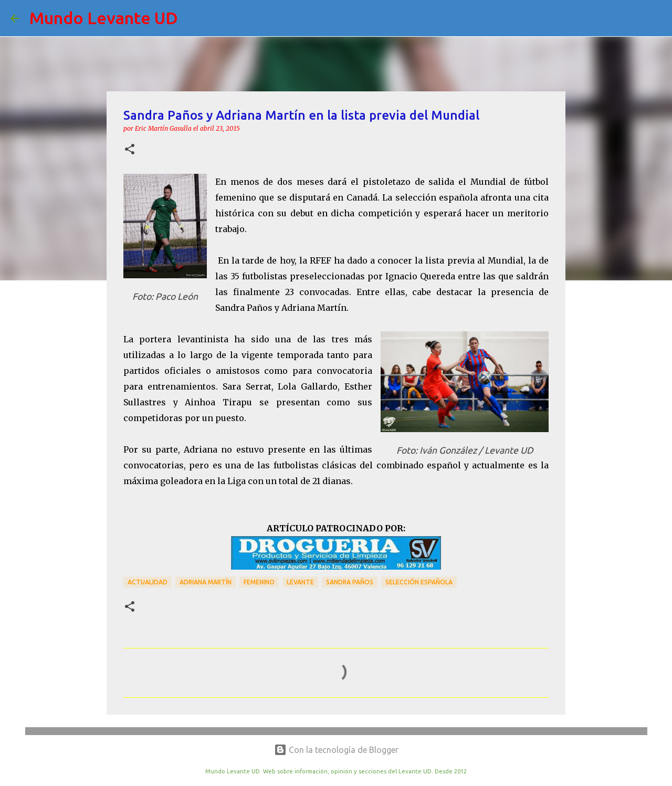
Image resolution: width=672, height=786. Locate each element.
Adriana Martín (206, 582)
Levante (300, 582)
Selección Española (419, 582)
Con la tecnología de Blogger (336, 750)
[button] (130, 150)
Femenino (259, 582)
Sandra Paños (350, 582)
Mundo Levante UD (104, 18)
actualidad (148, 582)
